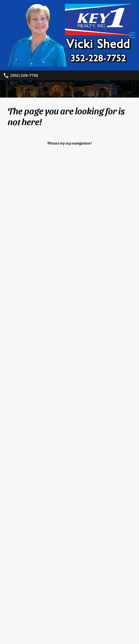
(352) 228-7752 (24, 76)
